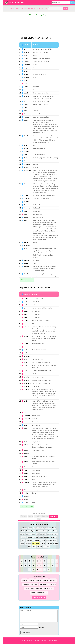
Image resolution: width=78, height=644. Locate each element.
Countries (45, 516)
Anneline (27, 377)
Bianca (26, 456)
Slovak (22, 543)
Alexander (27, 65)
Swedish (55, 543)
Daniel (26, 217)
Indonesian (50, 534)
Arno (25, 101)
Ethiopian (39, 531)
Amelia (26, 336)
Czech (54, 528)
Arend (26, 93)
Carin (25, 470)
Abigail (26, 299)
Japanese (24, 537)
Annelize (26, 380)
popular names (29, 589)
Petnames (44, 641)
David (26, 221)
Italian (56, 534)
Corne (26, 205)
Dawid (26, 243)
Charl (25, 158)
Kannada (30, 537)
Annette (26, 390)
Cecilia (26, 493)
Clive (25, 184)
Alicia (25, 314)
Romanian (37, 540)
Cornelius (27, 208)
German (22, 534)
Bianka (26, 462)
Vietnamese (47, 547)
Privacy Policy (53, 641)
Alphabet (24, 516)
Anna (25, 371)
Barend (26, 111)
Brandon (26, 136)
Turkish (34, 547)
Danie (26, 214)
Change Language (26, 641)
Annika (26, 401)
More (39, 519)
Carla (25, 476)
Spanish (43, 543)
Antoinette (27, 419)
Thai (29, 547)
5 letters (39, 580)
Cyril (25, 211)
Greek (28, 534)
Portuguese (29, 540)
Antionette (27, 416)
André (26, 74)
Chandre (26, 496)
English (33, 531)
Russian (43, 540)
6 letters (46, 580)
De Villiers (27, 246)
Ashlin (26, 105)
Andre (26, 71)
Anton (26, 87)
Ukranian (40, 547)
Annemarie (27, 383)
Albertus (26, 62)
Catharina (27, 490)
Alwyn (26, 68)
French (55, 531)
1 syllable (53, 580)
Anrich (26, 80)
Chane (26, 502)
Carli (25, 479)
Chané (26, 499)
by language (52, 584)
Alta (25, 324)
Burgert (26, 152)
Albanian (25, 528)
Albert (26, 59)
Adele (26, 305)
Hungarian (43, 534)
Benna (26, 114)
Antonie (26, 90)
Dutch (28, 531)
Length (31, 516)
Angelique (27, 356)
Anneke (26, 374)
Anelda (26, 353)
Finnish (50, 531)
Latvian (41, 537)
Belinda (26, 445)
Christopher (28, 170)
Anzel (25, 425)
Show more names (27, 280)
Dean (25, 249)
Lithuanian (47, 537)
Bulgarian (41, 528)
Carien (26, 467)
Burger (26, 148)
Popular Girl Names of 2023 (39, 593)
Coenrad (26, 202)
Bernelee (27, 453)
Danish (23, 531)
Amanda (26, 327)
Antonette (27, 422)
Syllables (37, 516)
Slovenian (28, 543)
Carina (26, 473)
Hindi (38, 534)
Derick (26, 263)
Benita (26, 450)
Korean (36, 537)
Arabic (30, 528)
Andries (26, 77)
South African (36, 543)
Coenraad (27, 199)
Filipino (44, 531)
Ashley (26, 428)
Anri (25, 413)
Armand (26, 96)
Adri (25, 49)
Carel (25, 155)
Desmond (27, 267)
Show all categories (39, 597)
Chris (25, 161)
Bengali (35, 528)
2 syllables (26, 584)
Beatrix (26, 442)
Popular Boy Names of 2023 (45, 589)
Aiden (26, 55)
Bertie (26, 120)
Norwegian (54, 537)
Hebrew (33, 534)
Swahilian (49, 543)
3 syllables (34, 584)
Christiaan (27, 164)
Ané (25, 347)
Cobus (26, 195)
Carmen (26, 483)
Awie (25, 108)
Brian (25, 145)
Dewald (26, 274)
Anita (25, 362)
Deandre (26, 260)
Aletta (26, 311)
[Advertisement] (10, 38)
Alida (25, 317)
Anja (25, 366)
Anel (25, 350)
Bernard (26, 117)
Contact (36, 641)
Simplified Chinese (52, 540)
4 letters (32, 580)
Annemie (27, 386)
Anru (25, 84)
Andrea (26, 344)
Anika (26, 359)
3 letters (25, 580)
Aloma (26, 321)
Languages (53, 516)
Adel (25, 302)
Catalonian (48, 528)
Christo (26, 167)
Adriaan (26, 52)
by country (43, 584)
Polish (23, 540)
